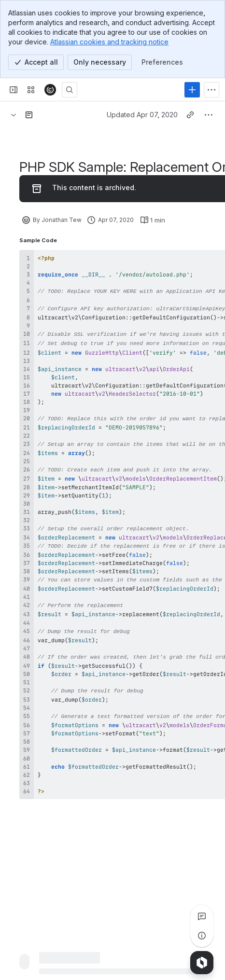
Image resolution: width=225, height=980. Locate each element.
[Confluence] (50, 90)
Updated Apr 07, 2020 (142, 115)
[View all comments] (202, 916)
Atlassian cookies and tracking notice (109, 42)
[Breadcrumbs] (14, 115)
